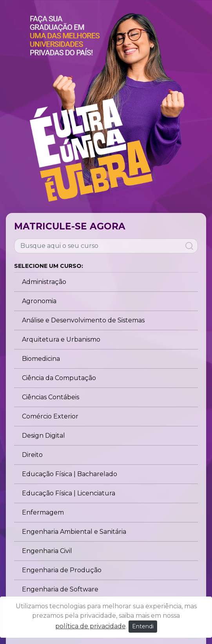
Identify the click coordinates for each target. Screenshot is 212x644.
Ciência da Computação (59, 378)
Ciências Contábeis (51, 397)
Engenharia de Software (60, 589)
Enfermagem (43, 512)
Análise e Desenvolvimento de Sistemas (83, 320)
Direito (32, 455)
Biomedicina (41, 359)
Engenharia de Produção (62, 570)
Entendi (143, 626)
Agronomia (39, 301)
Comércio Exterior (50, 416)
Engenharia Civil (47, 551)
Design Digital (43, 436)
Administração (44, 282)
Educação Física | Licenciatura (69, 493)
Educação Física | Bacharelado (70, 474)
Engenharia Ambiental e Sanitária (74, 532)
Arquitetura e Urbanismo (61, 339)
